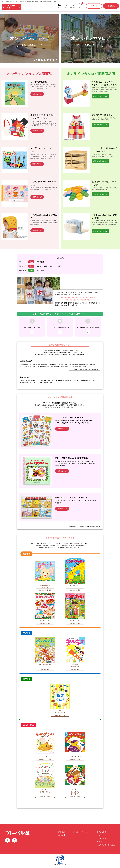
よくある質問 (101, 838)
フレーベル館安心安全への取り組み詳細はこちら (84, 370)
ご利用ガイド (101, 835)
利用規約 (100, 842)
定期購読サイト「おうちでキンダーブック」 (74, 832)
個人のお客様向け (29, 45)
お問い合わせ (101, 832)
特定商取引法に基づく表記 (106, 845)
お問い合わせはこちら (100, 96)
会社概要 (62, 835)
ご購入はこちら (37, 94)
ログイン (94, 6)
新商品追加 (40, 262)
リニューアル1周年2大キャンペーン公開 (49, 266)
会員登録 (111, 6)
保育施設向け (91, 45)
